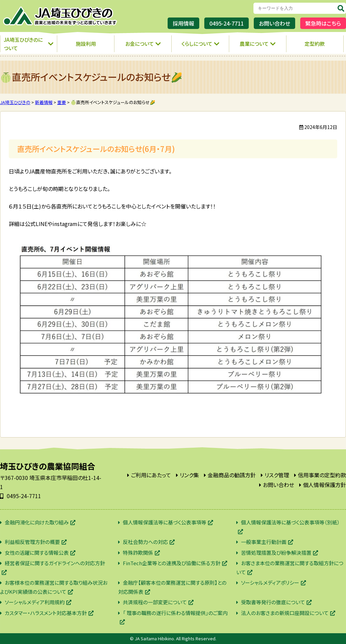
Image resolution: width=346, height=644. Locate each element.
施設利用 (86, 44)
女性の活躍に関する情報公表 (37, 553)
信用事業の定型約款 (322, 475)
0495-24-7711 (227, 23)
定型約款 (315, 44)
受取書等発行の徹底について (273, 602)
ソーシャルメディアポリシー (270, 583)
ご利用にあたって (151, 475)
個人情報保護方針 (324, 485)
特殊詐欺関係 (138, 553)
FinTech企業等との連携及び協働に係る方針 (172, 563)
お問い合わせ (274, 23)
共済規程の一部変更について (155, 602)
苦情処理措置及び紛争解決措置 (276, 553)
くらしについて (197, 44)
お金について (140, 44)
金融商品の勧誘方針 (232, 475)
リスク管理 (277, 475)
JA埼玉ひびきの (61, 16)
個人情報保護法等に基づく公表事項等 (165, 522)
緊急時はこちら (323, 23)
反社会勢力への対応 (145, 542)
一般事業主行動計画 (264, 542)
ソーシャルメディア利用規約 (35, 602)
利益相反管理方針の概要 (32, 542)
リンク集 (189, 475)
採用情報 (183, 23)
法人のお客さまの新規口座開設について (285, 613)
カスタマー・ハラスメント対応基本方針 (46, 613)
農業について (254, 44)
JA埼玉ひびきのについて (23, 44)
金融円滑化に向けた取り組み (37, 522)
